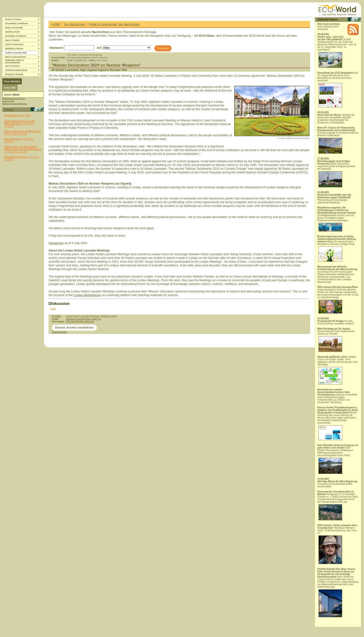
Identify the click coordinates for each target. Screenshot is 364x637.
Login (53, 309)
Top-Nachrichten (75, 24)
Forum (9, 109)
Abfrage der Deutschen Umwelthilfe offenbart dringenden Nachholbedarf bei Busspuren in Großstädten (336, 119)
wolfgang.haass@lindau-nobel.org (83, 319)
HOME (56, 24)
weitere (12, 95)
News (12, 81)
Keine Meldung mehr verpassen (329, 27)
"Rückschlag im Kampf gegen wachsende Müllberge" (334, 199)
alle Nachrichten (129, 24)
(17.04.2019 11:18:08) (20, 124)
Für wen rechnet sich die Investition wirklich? (336, 322)
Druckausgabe (59, 332)
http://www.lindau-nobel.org (80, 322)
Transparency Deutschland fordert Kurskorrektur (337, 484)
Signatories (56, 243)
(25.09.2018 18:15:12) (23, 133)
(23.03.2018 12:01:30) (23, 149)
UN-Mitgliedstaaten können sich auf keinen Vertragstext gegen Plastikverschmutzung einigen (337, 219)
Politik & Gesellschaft (103, 24)
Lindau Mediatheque (87, 295)
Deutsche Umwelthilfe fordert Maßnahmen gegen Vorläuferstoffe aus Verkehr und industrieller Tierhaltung (337, 396)
